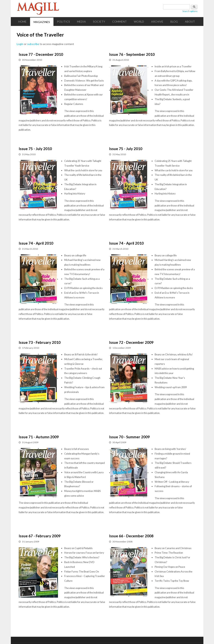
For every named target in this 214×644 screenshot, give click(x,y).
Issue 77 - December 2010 (41, 54)
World (139, 22)
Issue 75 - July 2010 (35, 149)
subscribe (33, 44)
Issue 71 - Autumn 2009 (39, 437)
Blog (174, 22)
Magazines (42, 22)
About (190, 22)
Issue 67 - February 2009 (40, 536)
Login (20, 44)
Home (22, 22)
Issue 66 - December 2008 (131, 536)
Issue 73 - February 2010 (40, 342)
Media (81, 22)
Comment (119, 22)
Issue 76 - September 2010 (132, 54)
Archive (157, 22)
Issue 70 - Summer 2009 (129, 437)
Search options (190, 11)
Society (99, 22)
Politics (63, 22)
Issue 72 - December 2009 (131, 342)
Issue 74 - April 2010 (36, 243)
